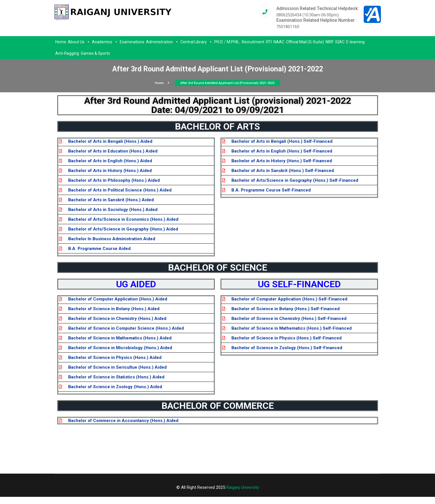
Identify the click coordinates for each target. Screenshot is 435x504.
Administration (162, 42)
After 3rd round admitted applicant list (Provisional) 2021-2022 (227, 83)
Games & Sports (95, 53)
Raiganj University (243, 487)
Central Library (196, 42)
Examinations (132, 42)
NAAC (279, 42)
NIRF (330, 42)
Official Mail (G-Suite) (305, 42)
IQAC (340, 42)
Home (61, 42)
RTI (269, 42)
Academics (105, 42)
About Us (79, 42)
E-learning (355, 42)
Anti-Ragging (67, 53)
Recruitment (253, 42)
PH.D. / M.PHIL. (227, 42)
